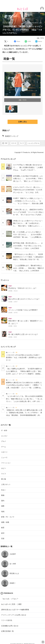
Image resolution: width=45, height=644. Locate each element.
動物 (3, 495)
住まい (4, 490)
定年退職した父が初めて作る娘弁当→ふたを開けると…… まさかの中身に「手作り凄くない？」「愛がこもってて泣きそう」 (28, 179)
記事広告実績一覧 (7, 631)
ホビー (4, 468)
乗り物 (4, 479)
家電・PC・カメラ (8, 517)
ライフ (4, 474)
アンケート (5, 280)
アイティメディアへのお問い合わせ (14, 615)
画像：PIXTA (40, 38)
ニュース (4, 457)
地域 (3, 512)
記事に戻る (23, 122)
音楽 (3, 538)
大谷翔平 (13, 554)
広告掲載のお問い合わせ (10, 626)
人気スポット (6, 484)
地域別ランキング (12, 136)
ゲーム (4, 447)
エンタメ (4, 436)
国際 (3, 506)
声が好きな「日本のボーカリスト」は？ (22, 288)
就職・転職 (5, 522)
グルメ (4, 441)
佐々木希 (13, 564)
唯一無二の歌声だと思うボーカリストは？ (23, 334)
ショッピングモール (8, 23)
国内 (3, 501)
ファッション (6, 463)
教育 (3, 528)
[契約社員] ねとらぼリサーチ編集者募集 (15, 610)
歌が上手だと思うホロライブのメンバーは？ (24, 299)
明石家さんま (14, 573)
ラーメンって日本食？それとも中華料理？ (23, 310)
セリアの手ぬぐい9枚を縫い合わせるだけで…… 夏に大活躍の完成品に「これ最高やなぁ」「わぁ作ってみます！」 (28, 167)
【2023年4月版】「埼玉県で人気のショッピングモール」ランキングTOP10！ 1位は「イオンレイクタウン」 (22, 30)
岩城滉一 (13, 583)
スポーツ (4, 452)
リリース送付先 (7, 620)
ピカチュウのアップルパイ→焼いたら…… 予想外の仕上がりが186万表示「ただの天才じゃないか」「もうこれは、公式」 (29, 190)
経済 (3, 533)
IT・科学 (4, 431)
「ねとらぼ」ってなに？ (10, 599)
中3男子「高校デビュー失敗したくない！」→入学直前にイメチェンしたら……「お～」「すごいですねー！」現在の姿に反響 (28, 201)
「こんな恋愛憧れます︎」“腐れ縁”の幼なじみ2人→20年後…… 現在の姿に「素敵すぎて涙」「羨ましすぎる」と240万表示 (28, 268)
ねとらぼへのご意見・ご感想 (11, 604)
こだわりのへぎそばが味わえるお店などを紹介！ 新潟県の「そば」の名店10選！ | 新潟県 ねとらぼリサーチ (24, 358)
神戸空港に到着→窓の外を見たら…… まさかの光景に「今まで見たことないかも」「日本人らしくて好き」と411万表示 (28, 246)
